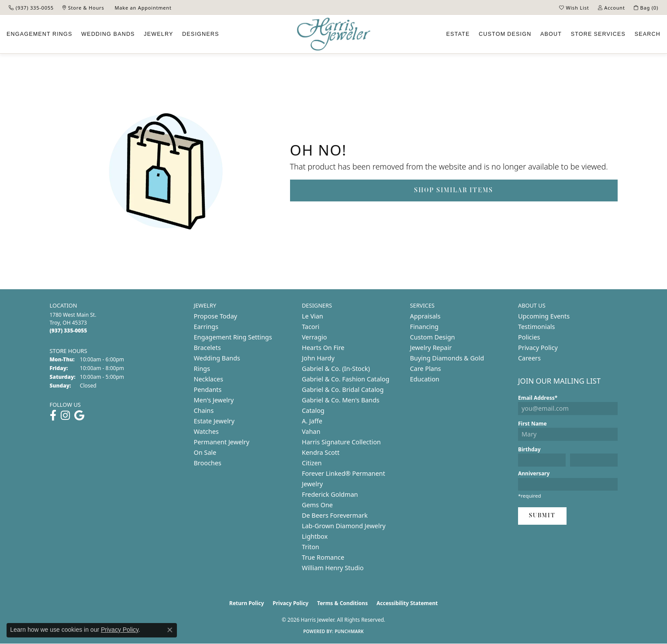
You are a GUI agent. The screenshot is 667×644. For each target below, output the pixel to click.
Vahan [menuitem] (311, 431)
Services (598, 34)
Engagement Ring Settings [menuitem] (233, 337)
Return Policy (247, 603)
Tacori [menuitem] (311, 327)
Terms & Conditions (342, 603)
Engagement (40, 34)
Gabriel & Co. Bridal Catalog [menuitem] (343, 390)
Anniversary (534, 473)
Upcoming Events (544, 316)
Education (425, 379)
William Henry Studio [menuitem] (333, 568)
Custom (505, 34)
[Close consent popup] (170, 630)
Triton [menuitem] (311, 547)
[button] (574, 7)
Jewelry (158, 34)
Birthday (529, 449)
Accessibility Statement (407, 603)
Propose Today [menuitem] (216, 316)
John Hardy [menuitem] (318, 358)
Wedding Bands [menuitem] (217, 358)
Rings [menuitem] (202, 369)
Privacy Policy (538, 348)
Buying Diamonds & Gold (447, 358)
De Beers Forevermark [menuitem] (335, 515)
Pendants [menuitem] (208, 390)
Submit (542, 516)
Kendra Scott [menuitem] (321, 452)
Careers (529, 358)
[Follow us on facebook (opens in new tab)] (53, 415)
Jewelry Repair (431, 348)
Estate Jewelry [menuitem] (214, 421)
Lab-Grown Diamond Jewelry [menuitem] (344, 526)
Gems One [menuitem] (317, 505)
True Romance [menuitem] (323, 557)
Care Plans (426, 369)
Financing (424, 327)
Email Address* (538, 398)
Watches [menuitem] (206, 431)
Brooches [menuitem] (208, 463)
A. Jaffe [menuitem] (312, 421)
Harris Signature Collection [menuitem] (341, 442)
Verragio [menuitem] (314, 337)
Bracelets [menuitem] (207, 348)
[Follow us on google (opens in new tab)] (79, 415)
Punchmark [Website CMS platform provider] (349, 631)
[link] (31, 7)
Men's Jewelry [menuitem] (214, 400)
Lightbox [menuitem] (315, 536)
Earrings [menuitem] (206, 327)
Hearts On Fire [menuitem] (323, 348)
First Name (532, 424)
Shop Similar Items (454, 190)
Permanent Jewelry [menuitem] (222, 442)
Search (648, 34)
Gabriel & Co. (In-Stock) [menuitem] (336, 369)
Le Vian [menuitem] (313, 316)
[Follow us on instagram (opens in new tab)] (65, 415)
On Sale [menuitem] (205, 452)
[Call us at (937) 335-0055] (69, 331)
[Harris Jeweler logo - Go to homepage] (334, 34)
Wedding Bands (108, 34)
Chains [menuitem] (204, 410)
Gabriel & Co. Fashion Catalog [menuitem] (346, 379)
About (551, 34)
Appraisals (425, 316)
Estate (458, 34)
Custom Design (433, 337)
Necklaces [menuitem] (209, 379)
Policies (529, 337)
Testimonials (536, 327)
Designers (200, 34)
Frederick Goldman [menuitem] (330, 494)
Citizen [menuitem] (312, 463)
